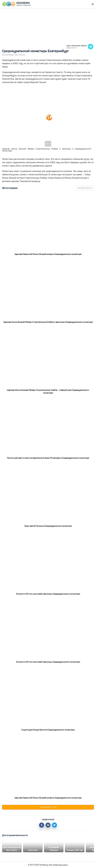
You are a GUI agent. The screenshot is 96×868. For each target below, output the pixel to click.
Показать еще (48, 807)
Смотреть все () (85, 188)
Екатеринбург (8, 55)
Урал (17, 55)
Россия (22, 55)
